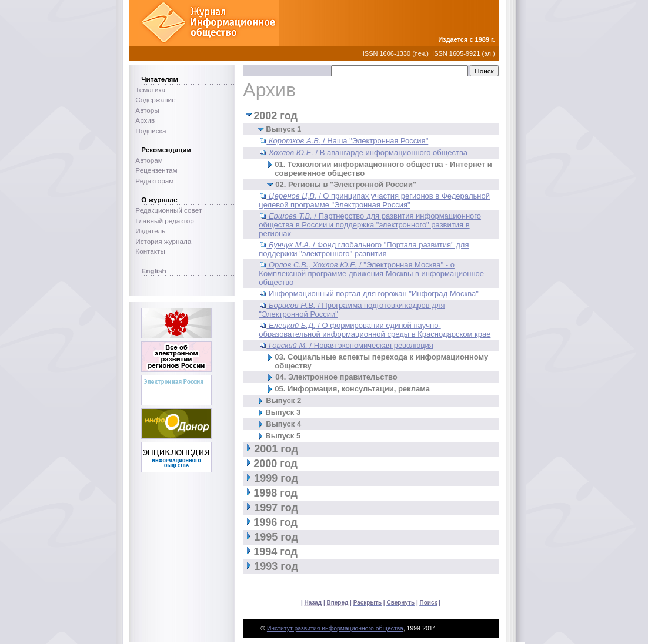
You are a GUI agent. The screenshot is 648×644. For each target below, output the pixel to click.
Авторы (147, 110)
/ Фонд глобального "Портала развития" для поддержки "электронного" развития (364, 249)
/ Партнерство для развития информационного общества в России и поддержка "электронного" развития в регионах (370, 225)
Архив (145, 120)
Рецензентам (156, 170)
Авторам (149, 160)
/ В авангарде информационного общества (368, 152)
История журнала (163, 241)
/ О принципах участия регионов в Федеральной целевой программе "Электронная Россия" (374, 200)
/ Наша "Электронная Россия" (348, 141)
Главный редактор (164, 221)
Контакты (150, 251)
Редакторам (154, 181)
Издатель (150, 231)
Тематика (150, 90)
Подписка (151, 131)
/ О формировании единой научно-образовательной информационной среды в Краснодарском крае (375, 330)
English (153, 271)
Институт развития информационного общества (335, 628)
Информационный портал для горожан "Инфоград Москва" (374, 294)
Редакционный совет (168, 210)
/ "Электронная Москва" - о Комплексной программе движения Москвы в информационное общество (371, 274)
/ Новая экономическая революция (351, 345)
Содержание (155, 100)
